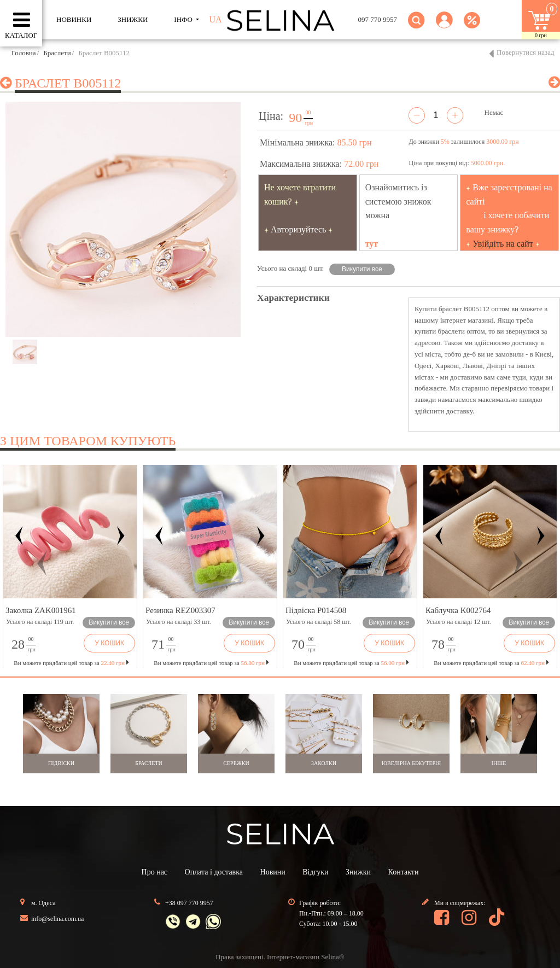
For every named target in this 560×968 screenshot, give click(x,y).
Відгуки (315, 872)
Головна (24, 53)
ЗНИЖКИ (133, 19)
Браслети (57, 53)
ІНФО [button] (184, 19)
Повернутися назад (526, 52)
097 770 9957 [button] (378, 19)
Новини (273, 872)
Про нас (155, 872)
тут (372, 244)
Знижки (358, 872)
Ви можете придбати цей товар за (211, 663)
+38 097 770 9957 (189, 903)
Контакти (404, 872)
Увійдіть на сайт (503, 244)
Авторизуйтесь (299, 229)
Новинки (74, 19)
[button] (444, 27)
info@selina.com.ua (57, 919)
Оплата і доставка (214, 872)
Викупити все (362, 269)
